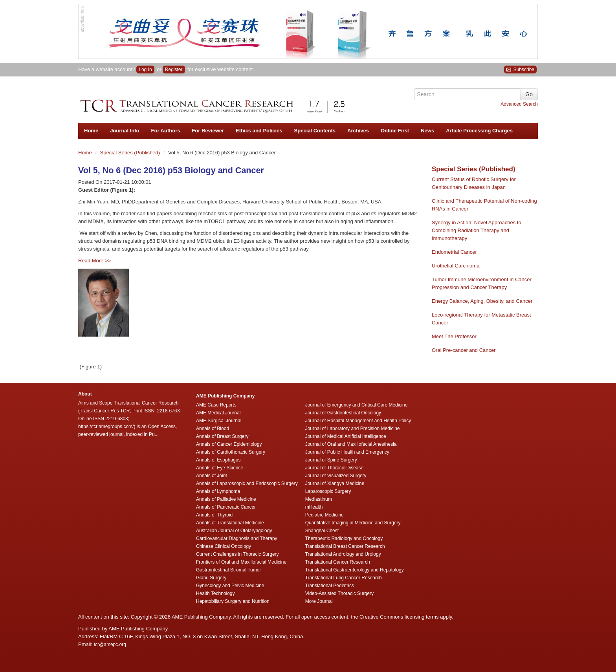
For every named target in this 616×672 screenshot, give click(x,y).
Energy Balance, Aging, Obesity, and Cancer (482, 301)
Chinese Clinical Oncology (224, 546)
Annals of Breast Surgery (222, 436)
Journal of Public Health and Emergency (347, 452)
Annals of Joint (212, 476)
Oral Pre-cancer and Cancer (464, 350)
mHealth (314, 507)
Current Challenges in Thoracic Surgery (237, 554)
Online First (395, 131)
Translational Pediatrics (330, 586)
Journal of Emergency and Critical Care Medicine (357, 405)
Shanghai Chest (322, 531)
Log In (145, 70)
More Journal (319, 601)
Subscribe (520, 70)
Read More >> (94, 261)
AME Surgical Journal (219, 421)
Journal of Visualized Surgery (336, 476)
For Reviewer (208, 131)
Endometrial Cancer (454, 252)
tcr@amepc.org (110, 645)
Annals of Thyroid (214, 515)
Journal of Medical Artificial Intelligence (346, 436)
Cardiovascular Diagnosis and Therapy (237, 538)
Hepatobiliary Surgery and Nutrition (233, 601)
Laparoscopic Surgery (328, 491)
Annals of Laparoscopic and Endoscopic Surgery (247, 483)
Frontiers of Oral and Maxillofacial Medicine (241, 562)
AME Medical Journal (218, 413)
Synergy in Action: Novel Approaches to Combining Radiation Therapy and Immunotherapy (477, 230)
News (427, 131)
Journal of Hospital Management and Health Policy (358, 421)
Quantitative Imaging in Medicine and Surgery (353, 523)
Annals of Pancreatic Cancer (226, 507)
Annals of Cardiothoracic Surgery (231, 452)
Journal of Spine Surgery (331, 460)
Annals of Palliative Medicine (226, 499)
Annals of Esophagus (218, 460)
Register (174, 70)
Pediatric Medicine (324, 515)
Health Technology (215, 593)
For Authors (166, 131)
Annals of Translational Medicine (230, 523)
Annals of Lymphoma (218, 491)
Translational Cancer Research (338, 562)
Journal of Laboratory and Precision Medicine (353, 428)
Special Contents (315, 131)
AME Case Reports (216, 405)
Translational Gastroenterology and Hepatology (355, 570)
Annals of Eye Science (220, 468)
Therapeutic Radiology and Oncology (344, 538)
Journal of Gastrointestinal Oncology (343, 413)
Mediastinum (319, 499)
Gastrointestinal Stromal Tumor (228, 570)
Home (91, 131)
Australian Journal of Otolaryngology (234, 531)
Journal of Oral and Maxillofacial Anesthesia (351, 444)
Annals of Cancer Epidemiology (229, 444)
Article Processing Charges (479, 131)
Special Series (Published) (131, 153)
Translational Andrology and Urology (343, 554)
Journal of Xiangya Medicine (335, 483)
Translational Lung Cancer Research (344, 578)
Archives (358, 131)
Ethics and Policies (259, 131)
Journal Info (125, 131)
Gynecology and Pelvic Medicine (230, 586)
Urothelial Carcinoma (456, 266)
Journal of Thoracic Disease (335, 468)
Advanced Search (519, 104)
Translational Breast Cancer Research (345, 546)
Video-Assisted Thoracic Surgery (339, 593)
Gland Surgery (211, 578)
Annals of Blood (213, 428)
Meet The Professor (454, 336)
